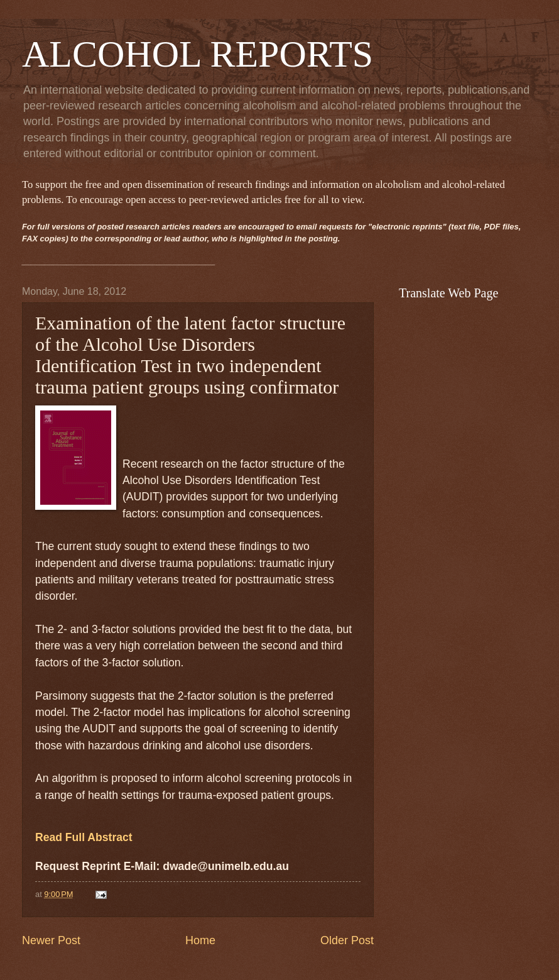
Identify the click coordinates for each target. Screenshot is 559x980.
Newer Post (51, 940)
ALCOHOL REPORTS (198, 54)
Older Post (347, 940)
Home (200, 940)
